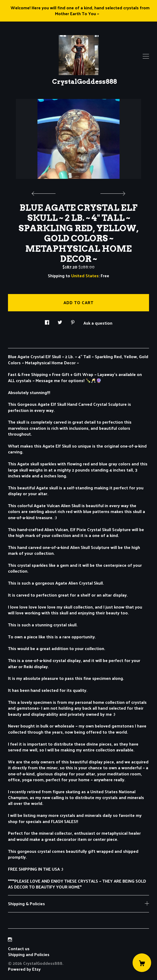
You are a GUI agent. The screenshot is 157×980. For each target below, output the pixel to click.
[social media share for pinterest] (73, 321)
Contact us (19, 949)
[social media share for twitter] (60, 321)
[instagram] (10, 939)
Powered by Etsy (24, 969)
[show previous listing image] (45, 192)
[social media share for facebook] (47, 321)
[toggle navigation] (146, 56)
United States (85, 276)
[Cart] (142, 963)
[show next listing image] (112, 192)
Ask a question (98, 322)
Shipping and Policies (29, 954)
